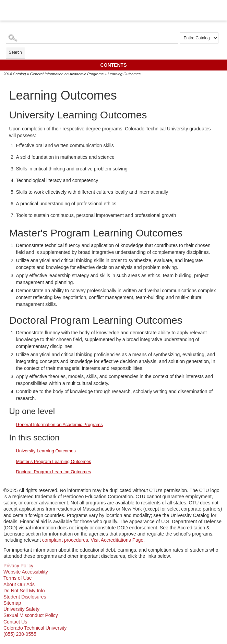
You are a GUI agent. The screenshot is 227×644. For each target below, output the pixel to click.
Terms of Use (17, 578)
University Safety (21, 609)
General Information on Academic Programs (67, 74)
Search (15, 52)
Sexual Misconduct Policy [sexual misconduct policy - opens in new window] (31, 615)
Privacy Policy (18, 566)
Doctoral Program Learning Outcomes (54, 472)
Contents (114, 65)
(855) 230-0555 (20, 634)
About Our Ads (19, 584)
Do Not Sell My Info (24, 591)
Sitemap (12, 603)
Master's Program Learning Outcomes (54, 461)
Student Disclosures (25, 597)
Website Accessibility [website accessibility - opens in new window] (26, 572)
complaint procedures (65, 540)
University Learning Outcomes (46, 451)
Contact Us (15, 622)
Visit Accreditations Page (117, 540)
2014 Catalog (15, 74)
